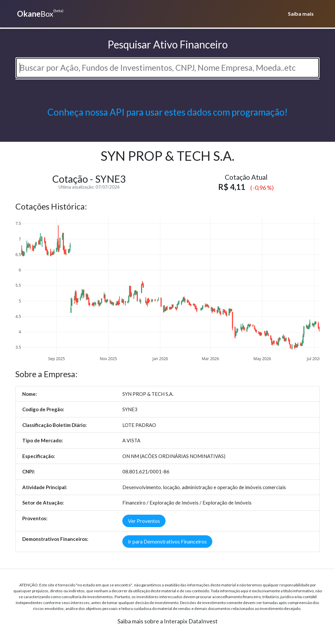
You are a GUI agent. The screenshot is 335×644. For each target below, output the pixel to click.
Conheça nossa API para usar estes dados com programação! (167, 112)
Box (39, 13)
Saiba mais (301, 14)
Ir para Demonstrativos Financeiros (167, 541)
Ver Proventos (144, 521)
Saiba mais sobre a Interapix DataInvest (167, 621)
